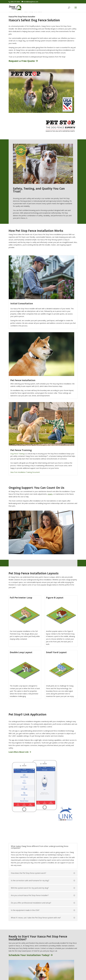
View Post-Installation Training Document (25, 472)
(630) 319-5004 (15, 2)
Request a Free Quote (23, 61)
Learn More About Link (20, 752)
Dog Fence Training (17, 454)
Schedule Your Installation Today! (31, 955)
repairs (50, 494)
